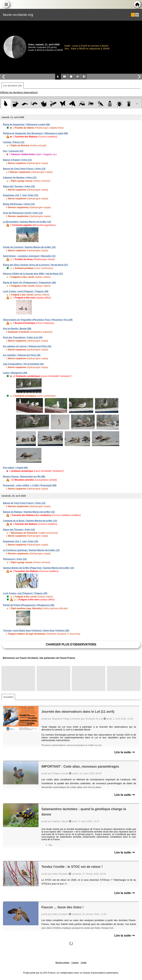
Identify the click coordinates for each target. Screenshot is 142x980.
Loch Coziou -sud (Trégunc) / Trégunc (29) (25, 593)
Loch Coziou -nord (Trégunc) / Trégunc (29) (26, 291)
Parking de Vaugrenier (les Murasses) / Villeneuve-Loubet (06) (35, 133)
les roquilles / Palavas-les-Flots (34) (22, 355)
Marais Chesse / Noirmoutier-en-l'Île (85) (24, 477)
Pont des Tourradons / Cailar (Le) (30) (23, 337)
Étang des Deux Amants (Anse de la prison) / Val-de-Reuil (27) (35, 265)
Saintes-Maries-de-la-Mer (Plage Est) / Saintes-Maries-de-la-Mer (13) (38, 568)
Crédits (84, 963)
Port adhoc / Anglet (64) (15, 468)
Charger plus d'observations (71, 644)
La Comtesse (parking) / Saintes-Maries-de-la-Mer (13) (31, 550)
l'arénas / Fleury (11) (14, 142)
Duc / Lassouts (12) (13, 151)
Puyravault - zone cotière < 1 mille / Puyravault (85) (30, 485)
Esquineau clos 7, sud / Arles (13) (21, 195)
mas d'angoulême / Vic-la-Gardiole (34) (23, 364)
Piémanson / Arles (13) (15, 559)
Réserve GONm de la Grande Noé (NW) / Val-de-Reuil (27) (33, 274)
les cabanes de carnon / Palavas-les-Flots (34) (27, 346)
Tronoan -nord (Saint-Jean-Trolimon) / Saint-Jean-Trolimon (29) (36, 631)
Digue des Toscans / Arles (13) (19, 186)
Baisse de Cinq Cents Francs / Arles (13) (24, 169)
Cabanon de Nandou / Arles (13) (20, 178)
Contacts (75, 963)
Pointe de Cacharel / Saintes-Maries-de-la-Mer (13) (29, 247)
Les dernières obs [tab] (13, 86)
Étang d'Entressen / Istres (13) (19, 204)
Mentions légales (62, 963)
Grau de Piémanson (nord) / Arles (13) (23, 213)
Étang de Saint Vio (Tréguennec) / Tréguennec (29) (29, 283)
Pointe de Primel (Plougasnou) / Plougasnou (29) (29, 605)
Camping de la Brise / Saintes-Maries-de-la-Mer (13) (30, 521)
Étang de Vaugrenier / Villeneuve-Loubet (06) (26, 125)
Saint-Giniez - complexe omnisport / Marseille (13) (29, 256)
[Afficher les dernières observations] (19, 92)
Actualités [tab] (8, 697)
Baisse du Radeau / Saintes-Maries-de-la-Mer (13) (29, 512)
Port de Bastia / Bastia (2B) (17, 329)
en (137, 15)
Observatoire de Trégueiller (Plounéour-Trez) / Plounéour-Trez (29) (38, 320)
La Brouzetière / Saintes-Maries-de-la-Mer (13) (27, 222)
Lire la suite (125, 752)
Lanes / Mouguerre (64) (15, 373)
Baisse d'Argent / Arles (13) (17, 160)
